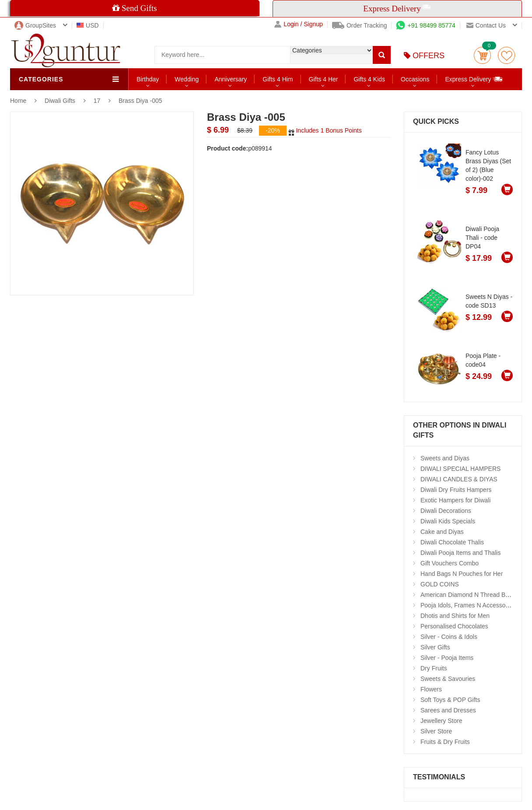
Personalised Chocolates (454, 626)
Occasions (415, 79)
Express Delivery (474, 79)
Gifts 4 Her (324, 79)
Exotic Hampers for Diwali (455, 500)
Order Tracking (360, 25)
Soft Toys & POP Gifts (450, 700)
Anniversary (231, 79)
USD (88, 25)
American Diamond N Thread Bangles (472, 595)
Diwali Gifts (61, 101)
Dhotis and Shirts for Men (455, 616)
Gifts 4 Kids (369, 79)
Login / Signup (299, 24)
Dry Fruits (434, 668)
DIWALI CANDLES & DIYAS (459, 479)
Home (18, 101)
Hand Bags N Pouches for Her (462, 574)
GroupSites (35, 25)
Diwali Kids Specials (448, 521)
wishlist (506, 55)
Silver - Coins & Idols (449, 637)
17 (97, 101)
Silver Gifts (435, 647)
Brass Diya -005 (140, 101)
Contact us (486, 25)
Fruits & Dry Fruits (445, 742)
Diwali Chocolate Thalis (452, 542)
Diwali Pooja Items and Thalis (460, 553)
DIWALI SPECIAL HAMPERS (460, 469)
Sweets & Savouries (448, 679)
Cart (482, 55)
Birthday (148, 79)
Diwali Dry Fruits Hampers (456, 490)
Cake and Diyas (442, 532)
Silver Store (436, 731)
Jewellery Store (441, 721)
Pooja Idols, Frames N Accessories (468, 605)
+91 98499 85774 (425, 25)
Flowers (431, 689)
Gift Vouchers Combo (450, 563)
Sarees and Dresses (448, 710)
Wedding (187, 79)
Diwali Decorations (446, 511)
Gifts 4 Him (278, 79)
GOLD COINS (440, 584)
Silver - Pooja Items (447, 658)
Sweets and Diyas (445, 458)
